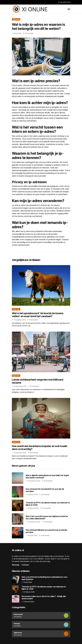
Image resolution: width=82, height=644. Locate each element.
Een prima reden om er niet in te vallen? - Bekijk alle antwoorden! (44, 597)
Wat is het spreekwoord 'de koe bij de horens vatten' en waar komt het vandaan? (38, 315)
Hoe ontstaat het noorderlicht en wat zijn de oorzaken (45, 490)
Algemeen (16, 19)
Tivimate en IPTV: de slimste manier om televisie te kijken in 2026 (48, 504)
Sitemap (16, 565)
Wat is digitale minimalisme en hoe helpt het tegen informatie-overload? (47, 476)
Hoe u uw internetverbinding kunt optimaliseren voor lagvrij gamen (45, 578)
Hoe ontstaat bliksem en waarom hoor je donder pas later (46, 531)
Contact (25, 565)
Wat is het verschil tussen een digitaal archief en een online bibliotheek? (47, 517)
